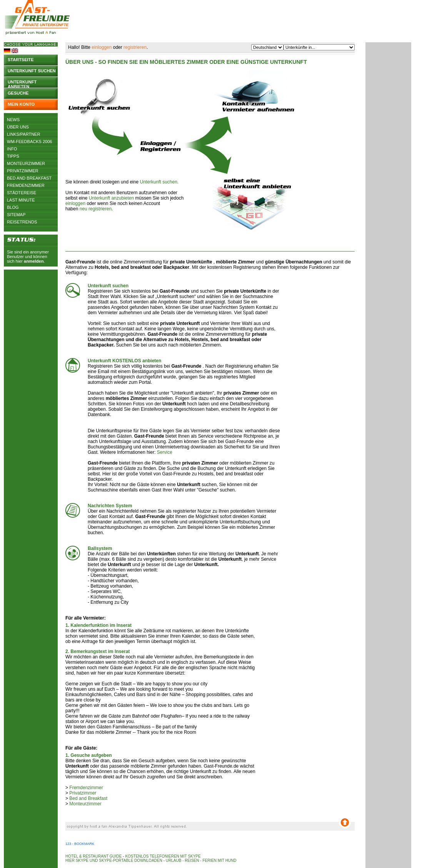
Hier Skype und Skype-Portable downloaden (114, 861)
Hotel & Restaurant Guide (94, 856)
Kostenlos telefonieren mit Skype (163, 856)
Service (165, 452)
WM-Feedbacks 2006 (29, 142)
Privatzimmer (23, 171)
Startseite (21, 60)
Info (12, 149)
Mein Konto (21, 104)
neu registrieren (96, 209)
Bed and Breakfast (29, 178)
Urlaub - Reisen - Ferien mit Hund (201, 861)
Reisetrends (22, 222)
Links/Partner (23, 134)
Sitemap (16, 215)
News (13, 120)
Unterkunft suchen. (159, 182)
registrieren (135, 47)
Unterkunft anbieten (22, 84)
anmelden (34, 261)
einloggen (102, 47)
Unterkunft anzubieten (111, 198)
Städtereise (22, 193)
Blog (13, 207)
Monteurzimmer (26, 163)
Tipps (13, 156)
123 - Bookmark (80, 844)
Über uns (18, 127)
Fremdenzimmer (26, 185)
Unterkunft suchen (32, 71)
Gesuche (18, 93)
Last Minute (21, 200)
